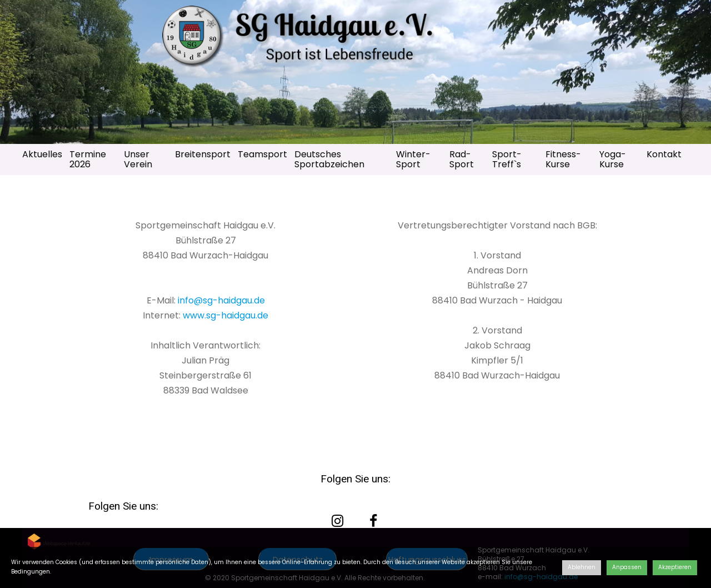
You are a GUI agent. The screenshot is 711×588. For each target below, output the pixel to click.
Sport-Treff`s (507, 159)
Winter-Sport (413, 159)
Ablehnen (582, 567)
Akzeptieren (675, 567)
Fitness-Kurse (563, 159)
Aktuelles (42, 154)
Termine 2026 (88, 159)
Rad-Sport (462, 159)
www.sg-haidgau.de (226, 315)
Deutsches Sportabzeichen (329, 159)
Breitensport (203, 154)
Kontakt (664, 154)
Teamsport (262, 154)
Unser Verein (138, 159)
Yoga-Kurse (613, 159)
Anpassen (627, 567)
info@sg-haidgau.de (221, 300)
